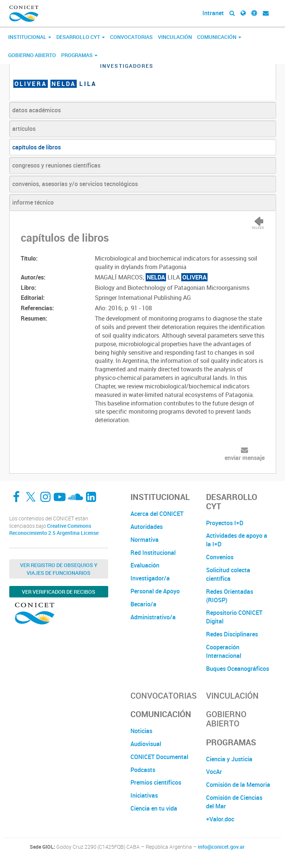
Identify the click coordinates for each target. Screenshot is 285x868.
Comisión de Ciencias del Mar (234, 802)
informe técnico (33, 202)
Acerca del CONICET (157, 514)
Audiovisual (146, 744)
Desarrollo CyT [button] (81, 37)
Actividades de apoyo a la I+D (237, 540)
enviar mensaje (245, 458)
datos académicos (37, 110)
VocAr (214, 772)
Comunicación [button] (219, 37)
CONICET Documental (159, 757)
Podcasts (143, 770)
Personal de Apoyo (155, 591)
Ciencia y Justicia (229, 759)
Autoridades (147, 527)
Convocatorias (131, 37)
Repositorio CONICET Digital (234, 617)
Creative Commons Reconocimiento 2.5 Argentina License (54, 529)
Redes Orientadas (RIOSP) (230, 596)
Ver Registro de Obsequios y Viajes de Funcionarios (59, 569)
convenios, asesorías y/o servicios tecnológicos (75, 184)
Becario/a (143, 604)
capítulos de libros (37, 147)
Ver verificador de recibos (59, 592)
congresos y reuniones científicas (56, 165)
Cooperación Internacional (224, 651)
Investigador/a (150, 578)
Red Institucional (153, 553)
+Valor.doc (220, 819)
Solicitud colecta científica (228, 574)
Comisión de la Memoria (238, 785)
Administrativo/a (153, 617)
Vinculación (175, 37)
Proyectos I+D (225, 523)
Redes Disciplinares (232, 634)
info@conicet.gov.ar (221, 847)
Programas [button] (79, 55)
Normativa (145, 540)
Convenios (220, 557)
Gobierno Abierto (32, 55)
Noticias (141, 731)
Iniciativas (144, 795)
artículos (24, 129)
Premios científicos (156, 782)
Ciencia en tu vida (154, 808)
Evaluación (145, 565)
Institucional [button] (30, 37)
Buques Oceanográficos (238, 669)
